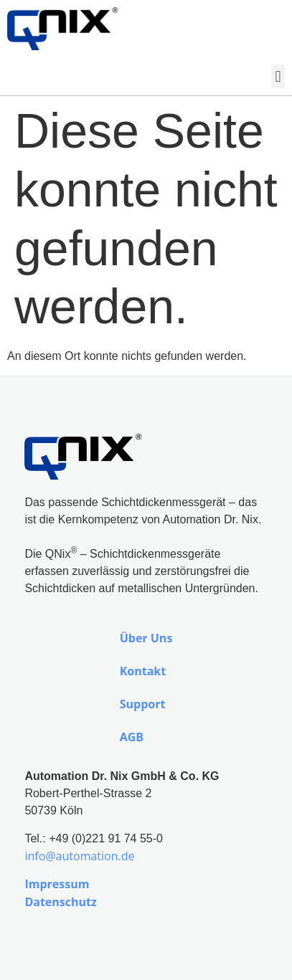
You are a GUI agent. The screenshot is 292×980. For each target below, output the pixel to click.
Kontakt (143, 671)
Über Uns (146, 638)
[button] (278, 76)
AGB (132, 737)
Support (143, 704)
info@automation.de (79, 856)
